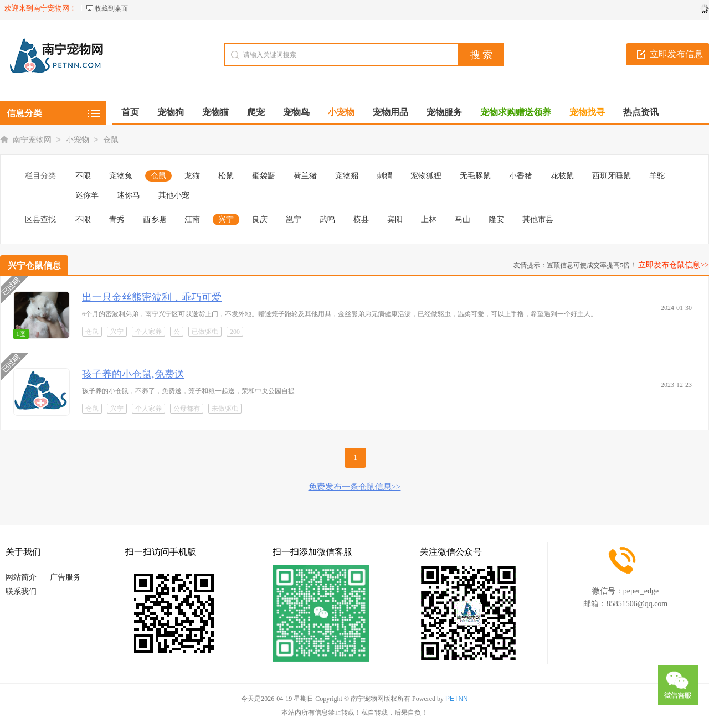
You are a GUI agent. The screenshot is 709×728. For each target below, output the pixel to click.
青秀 (117, 220)
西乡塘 (155, 220)
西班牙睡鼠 (612, 176)
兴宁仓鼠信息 (34, 265)
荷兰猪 (305, 176)
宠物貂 (347, 176)
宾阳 (395, 220)
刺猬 (384, 176)
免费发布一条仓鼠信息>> (355, 487)
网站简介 (21, 577)
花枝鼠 (562, 176)
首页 (130, 112)
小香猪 (521, 176)
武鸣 (327, 220)
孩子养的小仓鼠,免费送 (133, 374)
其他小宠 (174, 195)
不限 (83, 176)
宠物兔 (121, 176)
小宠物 (78, 140)
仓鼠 (111, 140)
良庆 (260, 220)
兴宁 (226, 220)
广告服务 (65, 577)
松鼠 (226, 176)
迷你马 (129, 195)
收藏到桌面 (111, 8)
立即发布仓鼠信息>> (674, 265)
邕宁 (294, 220)
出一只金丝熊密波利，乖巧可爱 (152, 297)
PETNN (457, 699)
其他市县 (538, 220)
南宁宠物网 (32, 140)
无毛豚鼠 (475, 176)
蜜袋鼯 (264, 176)
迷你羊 (87, 195)
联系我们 (21, 592)
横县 (361, 220)
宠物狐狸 (426, 176)
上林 (429, 220)
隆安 (496, 220)
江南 (192, 220)
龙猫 (192, 176)
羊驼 (657, 176)
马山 (463, 220)
